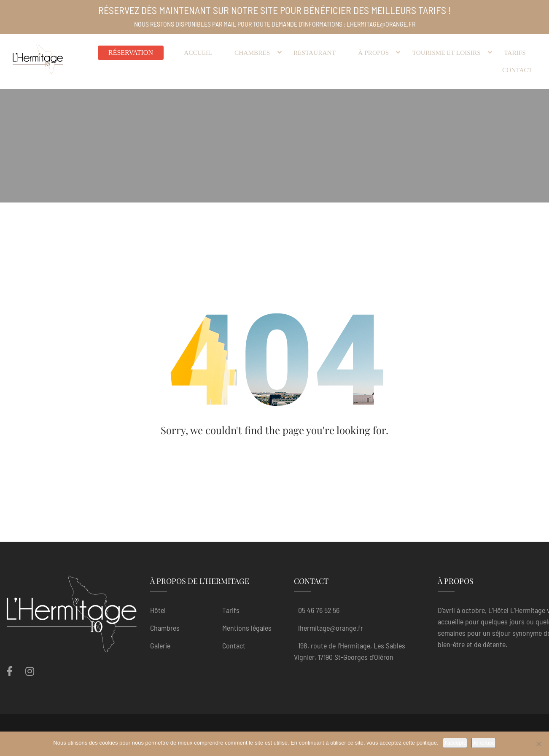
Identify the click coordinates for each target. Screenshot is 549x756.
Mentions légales (247, 628)
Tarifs (231, 610)
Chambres (165, 628)
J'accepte (455, 743)
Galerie (160, 645)
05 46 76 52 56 (319, 610)
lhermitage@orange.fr (331, 628)
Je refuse (483, 743)
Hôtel (158, 610)
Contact (234, 645)
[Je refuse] (538, 744)
